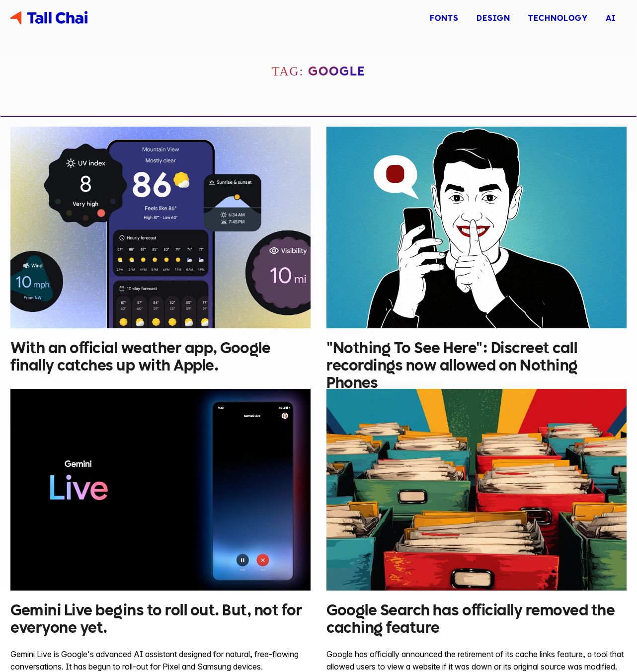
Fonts (444, 18)
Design (493, 18)
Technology (558, 18)
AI (611, 18)
